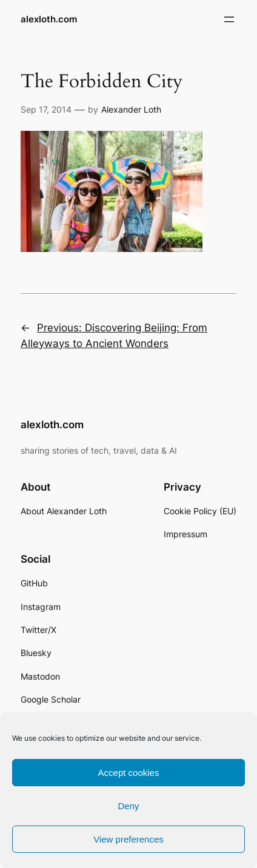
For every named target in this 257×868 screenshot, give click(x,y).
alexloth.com (49, 19)
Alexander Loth (131, 109)
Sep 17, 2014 (46, 109)
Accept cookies (129, 773)
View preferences (128, 839)
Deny (128, 806)
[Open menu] (229, 19)
